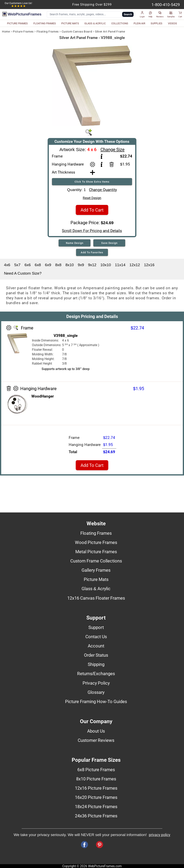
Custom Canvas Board (77, 32)
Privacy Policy (96, 683)
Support (96, 627)
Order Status (96, 655)
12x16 (149, 265)
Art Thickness (63, 172)
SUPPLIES (156, 23)
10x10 (106, 265)
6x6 (28, 265)
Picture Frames (23, 32)
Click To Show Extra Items (92, 182)
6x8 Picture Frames (96, 770)
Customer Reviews (96, 740)
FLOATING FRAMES (45, 23)
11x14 (120, 265)
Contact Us (96, 637)
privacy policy (160, 835)
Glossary (96, 692)
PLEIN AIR (139, 23)
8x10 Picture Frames (96, 779)
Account (96, 646)
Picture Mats (96, 579)
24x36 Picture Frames (96, 816)
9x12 (92, 265)
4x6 (7, 265)
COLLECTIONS (120, 23)
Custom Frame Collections (96, 561)
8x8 (58, 265)
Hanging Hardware (68, 164)
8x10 (70, 265)
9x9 (81, 265)
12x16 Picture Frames (96, 788)
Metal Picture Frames (96, 552)
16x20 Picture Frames (96, 797)
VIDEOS (172, 23)
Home (6, 32)
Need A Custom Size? (23, 273)
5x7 (17, 265)
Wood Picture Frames (96, 542)
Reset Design (92, 198)
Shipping (96, 664)
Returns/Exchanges (96, 674)
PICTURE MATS (70, 23)
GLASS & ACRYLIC (95, 23)
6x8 (38, 265)
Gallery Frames (96, 570)
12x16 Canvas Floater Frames (96, 598)
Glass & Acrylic (96, 589)
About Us (96, 731)
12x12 (135, 265)
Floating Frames (48, 32)
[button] (142, 14)
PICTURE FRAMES (17, 23)
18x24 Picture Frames (96, 807)
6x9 (48, 265)
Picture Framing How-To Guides (96, 701)
